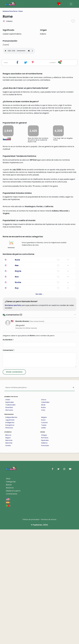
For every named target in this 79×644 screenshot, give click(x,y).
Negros (8, 552)
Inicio (8, 593)
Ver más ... (39, 409)
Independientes (11, 532)
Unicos (44, 514)
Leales (43, 542)
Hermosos (9, 525)
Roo (17, 391)
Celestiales (45, 517)
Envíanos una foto (13, 420)
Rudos (43, 522)
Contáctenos (12, 608)
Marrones (9, 555)
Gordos (8, 560)
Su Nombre (8, 454)
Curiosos (44, 537)
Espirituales (10, 517)
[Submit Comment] (14, 486)
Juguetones (10, 534)
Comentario (9, 465)
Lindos (8, 514)
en (8, 614)
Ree (17, 380)
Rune (17, 374)
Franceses (45, 560)
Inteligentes (10, 537)
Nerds (43, 519)
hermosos (11, 359)
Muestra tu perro (13, 605)
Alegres (44, 532)
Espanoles (45, 555)
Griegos (44, 550)
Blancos (8, 550)
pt (8, 620)
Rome (21, 11)
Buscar (9, 599)
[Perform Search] (73, 502)
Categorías (11, 596)
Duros (43, 534)
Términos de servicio (49, 634)
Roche (18, 397)
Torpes (44, 540)
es (8, 617)
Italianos (44, 557)
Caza (43, 525)
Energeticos (10, 540)
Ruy (17, 402)
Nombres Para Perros (10, 11)
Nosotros (10, 602)
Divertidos (9, 522)
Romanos (45, 552)
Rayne (18, 386)
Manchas (9, 557)
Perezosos (9, 542)
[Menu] (71, 4)
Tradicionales (10, 519)
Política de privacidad (31, 634)
